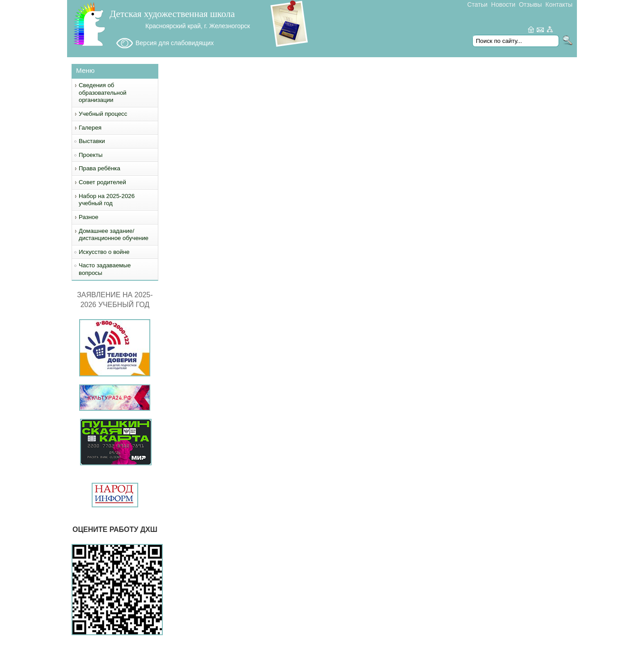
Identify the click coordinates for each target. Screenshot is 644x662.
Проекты (91, 155)
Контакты (559, 4)
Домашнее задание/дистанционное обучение (114, 235)
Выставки (92, 141)
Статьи (477, 4)
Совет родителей (102, 182)
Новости (503, 4)
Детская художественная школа (172, 14)
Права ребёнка (100, 168)
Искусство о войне (104, 252)
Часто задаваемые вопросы (105, 269)
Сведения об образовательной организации (103, 93)
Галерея (90, 128)
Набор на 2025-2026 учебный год (107, 200)
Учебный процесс (103, 114)
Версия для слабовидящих (175, 43)
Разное (89, 217)
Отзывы (530, 4)
